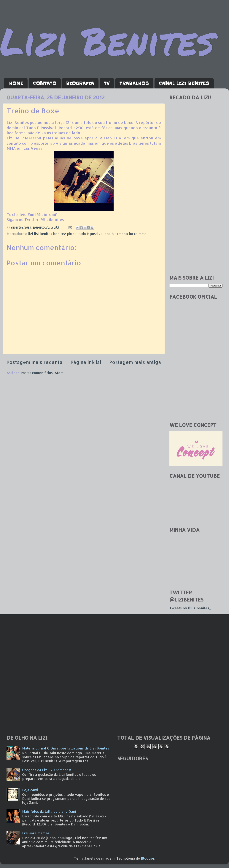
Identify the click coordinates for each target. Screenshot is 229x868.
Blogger (148, 858)
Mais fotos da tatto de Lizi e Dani (49, 811)
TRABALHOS (134, 83)
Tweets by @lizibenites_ (190, 608)
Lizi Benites (107, 41)
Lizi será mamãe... (37, 833)
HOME (16, 83)
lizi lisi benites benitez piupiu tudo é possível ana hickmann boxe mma (87, 234)
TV (107, 83)
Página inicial (86, 362)
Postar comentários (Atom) (43, 373)
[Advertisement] (196, 213)
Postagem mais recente (35, 362)
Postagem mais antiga (135, 362)
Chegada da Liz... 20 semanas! (47, 770)
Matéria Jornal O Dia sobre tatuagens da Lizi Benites (66, 748)
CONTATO (45, 83)
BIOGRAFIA (80, 83)
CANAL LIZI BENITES (184, 83)
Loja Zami (30, 790)
